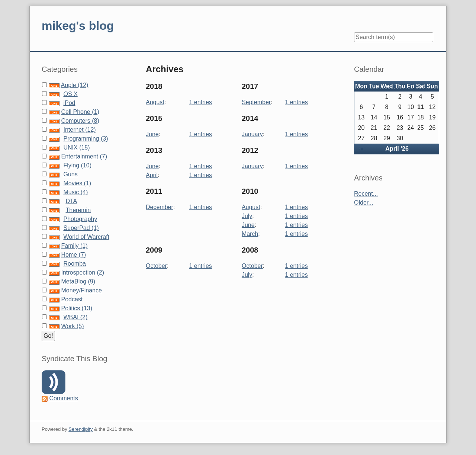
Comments (63, 398)
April (152, 175)
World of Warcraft (86, 237)
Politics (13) (77, 308)
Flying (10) (77, 165)
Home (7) (73, 255)
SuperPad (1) (81, 228)
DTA (71, 201)
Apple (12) (75, 85)
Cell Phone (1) (80, 112)
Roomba (74, 264)
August (155, 102)
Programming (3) (86, 139)
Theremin (78, 210)
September (256, 102)
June (152, 134)
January (252, 134)
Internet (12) (79, 130)
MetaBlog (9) (78, 281)
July (247, 216)
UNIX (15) (76, 148)
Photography (80, 219)
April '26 (397, 149)
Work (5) (72, 326)
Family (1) (74, 246)
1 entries (200, 102)
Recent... (366, 194)
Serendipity (81, 429)
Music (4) (75, 192)
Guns (70, 174)
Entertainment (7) (84, 156)
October (156, 266)
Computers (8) (80, 121)
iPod (69, 103)
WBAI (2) (75, 317)
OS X (70, 94)
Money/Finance (81, 290)
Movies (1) (77, 183)
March (250, 234)
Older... (364, 203)
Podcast (72, 299)
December (160, 207)
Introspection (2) (83, 273)
